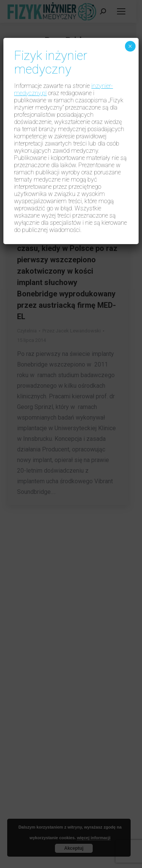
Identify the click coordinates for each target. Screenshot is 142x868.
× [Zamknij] (130, 46)
